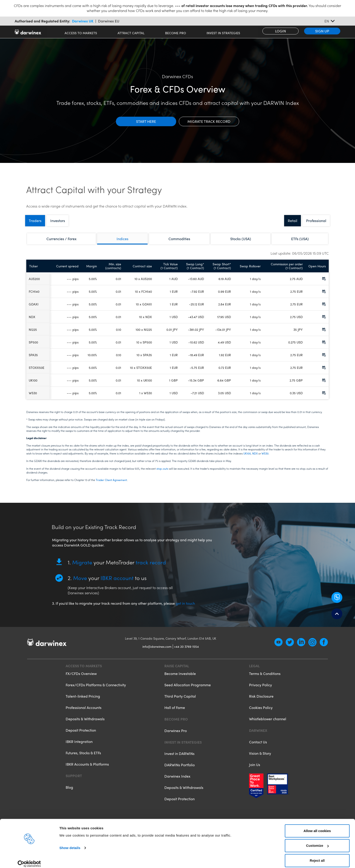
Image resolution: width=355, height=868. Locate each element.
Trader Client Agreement (111, 480)
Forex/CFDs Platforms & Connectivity (96, 689)
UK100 (247, 453)
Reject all (317, 856)
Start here (146, 121)
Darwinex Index (177, 780)
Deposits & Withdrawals (85, 723)
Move (80, 582)
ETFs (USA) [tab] (300, 239)
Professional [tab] (316, 221)
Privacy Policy (260, 689)
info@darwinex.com (157, 650)
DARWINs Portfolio (180, 769)
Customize (317, 841)
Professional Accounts (84, 712)
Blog (69, 791)
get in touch (185, 607)
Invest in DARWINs (179, 757)
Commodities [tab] (179, 239)
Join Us (255, 768)
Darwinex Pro (176, 734)
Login (281, 31)
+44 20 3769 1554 (186, 650)
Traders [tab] (35, 221)
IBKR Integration (79, 746)
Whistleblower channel (268, 723)
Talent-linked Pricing (83, 700)
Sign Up (322, 31)
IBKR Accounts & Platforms (87, 768)
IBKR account (117, 582)
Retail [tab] (293, 221)
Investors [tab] (58, 221)
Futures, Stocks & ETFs (83, 757)
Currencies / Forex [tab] (61, 239)
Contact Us (258, 746)
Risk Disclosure (261, 700)
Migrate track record (209, 121)
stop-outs (162, 469)
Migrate (82, 566)
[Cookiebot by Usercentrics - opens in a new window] (29, 859)
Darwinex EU (109, 21)
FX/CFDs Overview (81, 678)
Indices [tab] (122, 239)
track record (151, 566)
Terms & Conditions (265, 678)
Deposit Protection (81, 734)
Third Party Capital (180, 700)
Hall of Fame (175, 712)
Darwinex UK (83, 21)
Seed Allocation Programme (188, 689)
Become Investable (180, 678)
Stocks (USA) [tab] (241, 239)
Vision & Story (260, 757)
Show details (70, 843)
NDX (255, 453)
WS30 (265, 453)
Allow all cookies (317, 826)
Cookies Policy (261, 712)
